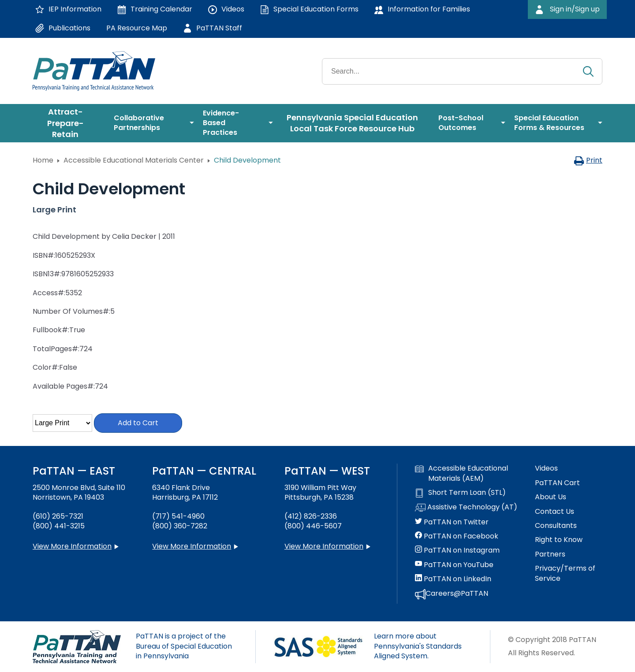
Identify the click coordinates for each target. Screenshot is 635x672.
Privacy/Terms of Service (565, 573)
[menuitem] (69, 123)
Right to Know (559, 540)
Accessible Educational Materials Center (134, 160)
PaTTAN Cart (557, 483)
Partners (550, 554)
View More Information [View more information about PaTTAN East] (72, 546)
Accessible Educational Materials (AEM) (461, 473)
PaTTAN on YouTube (454, 565)
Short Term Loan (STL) (460, 493)
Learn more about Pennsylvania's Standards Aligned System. (418, 646)
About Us (551, 497)
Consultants (556, 526)
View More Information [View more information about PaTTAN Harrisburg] (192, 546)
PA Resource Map (137, 28)
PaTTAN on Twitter (452, 522)
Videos (546, 468)
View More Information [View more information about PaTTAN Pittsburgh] (324, 546)
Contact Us (555, 512)
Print (588, 160)
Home (43, 160)
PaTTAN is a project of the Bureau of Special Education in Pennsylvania (184, 646)
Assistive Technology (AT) (466, 508)
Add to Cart (138, 423)
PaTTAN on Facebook (457, 536)
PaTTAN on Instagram (457, 550)
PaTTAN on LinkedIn (453, 579)
